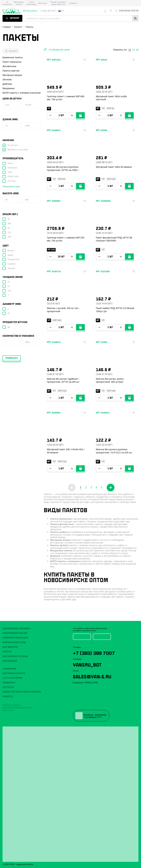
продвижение (91, 717)
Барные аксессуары (14, 643)
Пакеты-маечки (11, 71)
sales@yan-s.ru (92, 676)
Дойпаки (7, 84)
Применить (12, 358)
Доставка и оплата (19, 3)
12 (130, 50)
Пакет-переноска (12, 62)
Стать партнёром (31, 3)
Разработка (88, 715)
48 (137, 50)
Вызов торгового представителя (58, 3)
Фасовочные (9, 66)
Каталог (11, 51)
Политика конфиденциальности (18, 707)
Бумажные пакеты (13, 57)
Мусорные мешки (12, 75)
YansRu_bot (87, 664)
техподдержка (101, 715)
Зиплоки (7, 79)
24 (133, 50)
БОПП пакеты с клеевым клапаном (22, 93)
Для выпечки (10, 647)
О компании (7, 3)
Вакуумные (9, 88)
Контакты (43, 3)
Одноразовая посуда (15, 633)
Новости (73, 3)
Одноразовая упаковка (16, 629)
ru (61, 11)
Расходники (10, 661)
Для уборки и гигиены (15, 656)
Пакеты (7, 652)
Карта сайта (8, 710)
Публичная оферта (11, 705)
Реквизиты (9, 683)
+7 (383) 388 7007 (94, 653)
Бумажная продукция (15, 638)
